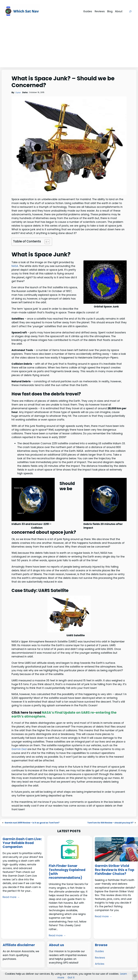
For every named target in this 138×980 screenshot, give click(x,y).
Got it (71, 978)
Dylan (18, 93)
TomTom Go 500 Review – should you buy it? (110, 823)
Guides (99, 951)
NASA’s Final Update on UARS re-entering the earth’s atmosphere (64, 714)
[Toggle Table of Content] (46, 242)
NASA (15, 266)
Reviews (100, 958)
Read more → (11, 897)
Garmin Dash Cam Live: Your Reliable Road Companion (22, 843)
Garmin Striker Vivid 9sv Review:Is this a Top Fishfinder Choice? (115, 870)
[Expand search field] (130, 11)
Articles (100, 964)
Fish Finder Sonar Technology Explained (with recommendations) (67, 872)
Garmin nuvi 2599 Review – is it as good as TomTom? (32, 823)
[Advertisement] (69, 46)
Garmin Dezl (19, 749)
